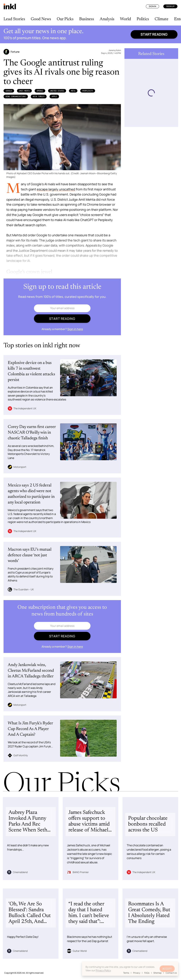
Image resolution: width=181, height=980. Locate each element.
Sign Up (170, 6)
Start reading (154, 34)
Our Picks (65, 19)
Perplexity (88, 91)
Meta (73, 91)
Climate (162, 19)
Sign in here (75, 329)
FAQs (147, 973)
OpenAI (40, 91)
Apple (54, 96)
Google (9, 91)
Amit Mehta (24, 91)
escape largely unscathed (56, 189)
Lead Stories (14, 19)
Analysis (107, 19)
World (125, 19)
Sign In (152, 6)
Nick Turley (39, 96)
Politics (143, 19)
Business (87, 19)
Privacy (137, 973)
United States (57, 91)
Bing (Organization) (16, 96)
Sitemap (157, 973)
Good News (41, 19)
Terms (126, 973)
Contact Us (171, 973)
